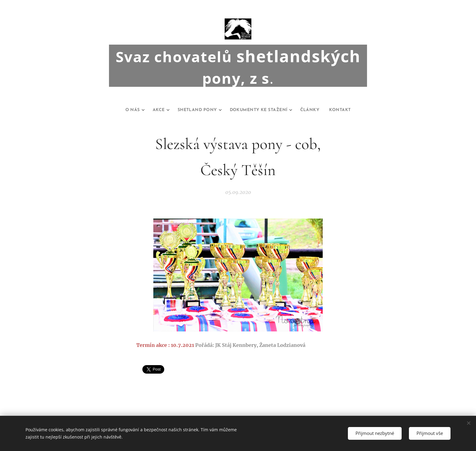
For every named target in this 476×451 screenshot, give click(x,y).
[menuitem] (125, 110)
